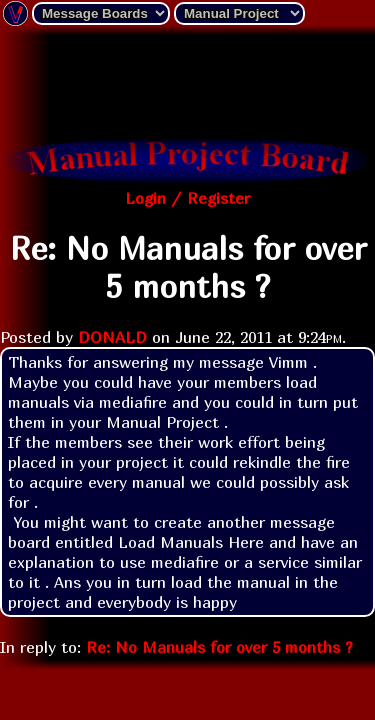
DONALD (112, 337)
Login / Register (187, 198)
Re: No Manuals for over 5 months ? (219, 647)
